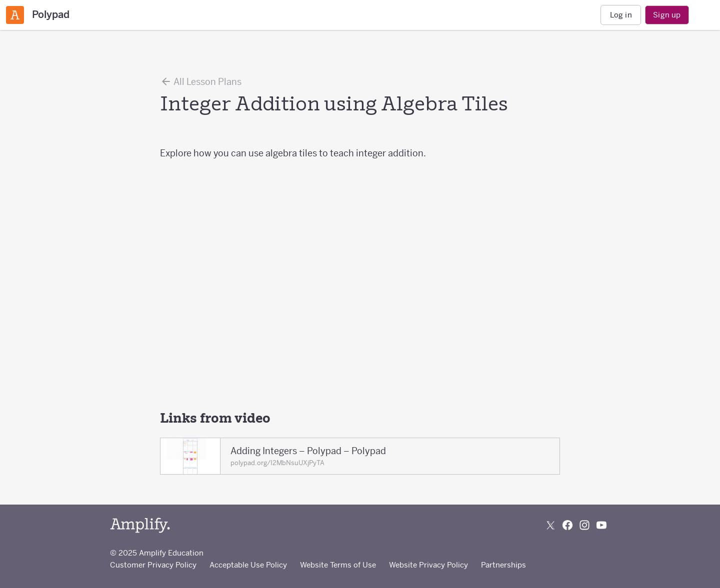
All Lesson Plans (201, 81)
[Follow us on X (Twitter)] (550, 525)
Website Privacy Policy (428, 565)
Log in (621, 15)
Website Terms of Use (338, 565)
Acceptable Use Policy (248, 565)
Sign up (667, 15)
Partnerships (503, 565)
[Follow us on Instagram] (584, 525)
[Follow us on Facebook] (567, 525)
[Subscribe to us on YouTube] (601, 525)
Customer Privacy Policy (153, 565)
